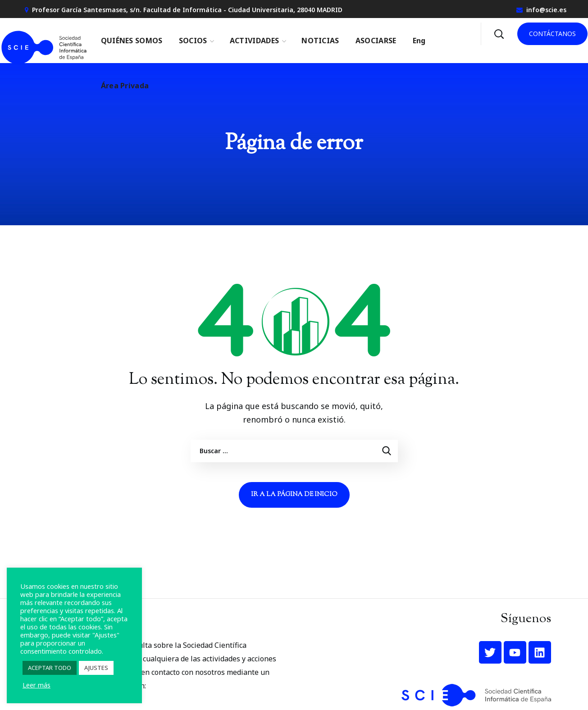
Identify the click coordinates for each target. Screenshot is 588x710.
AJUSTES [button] (96, 668)
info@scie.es (546, 10)
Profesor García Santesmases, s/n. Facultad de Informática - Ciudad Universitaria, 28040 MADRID (187, 10)
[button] (499, 34)
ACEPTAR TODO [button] (50, 668)
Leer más (36, 685)
